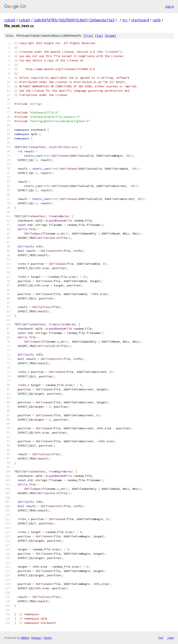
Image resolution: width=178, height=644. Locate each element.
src (125, 20)
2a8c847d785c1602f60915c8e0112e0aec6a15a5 (74, 20)
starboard (140, 20)
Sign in (170, 6)
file (88, 36)
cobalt (10, 20)
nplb (157, 20)
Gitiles (25, 638)
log (99, 36)
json (171, 638)
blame (110, 36)
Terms (47, 638)
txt (161, 638)
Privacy (36, 638)
